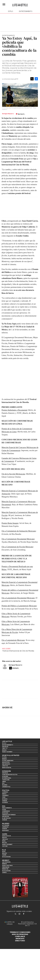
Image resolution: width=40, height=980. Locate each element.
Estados (5, 799)
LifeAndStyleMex (26, 914)
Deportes (5, 747)
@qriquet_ (21, 114)
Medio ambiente (7, 808)
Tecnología (6, 780)
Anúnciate (20, 939)
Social (4, 809)
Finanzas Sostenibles (9, 815)
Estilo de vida (6, 857)
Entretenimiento (26, 11)
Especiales (5, 830)
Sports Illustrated (11, 755)
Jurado (4, 872)
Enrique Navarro (15, 665)
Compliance (20, 936)
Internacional (7, 778)
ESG (3, 783)
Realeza (4, 837)
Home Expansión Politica (10, 775)
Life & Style (7, 741)
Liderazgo (5, 827)
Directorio (20, 941)
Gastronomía (6, 862)
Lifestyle (5, 766)
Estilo (11, 11)
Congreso (5, 795)
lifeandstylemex (21, 914)
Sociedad (5, 802)
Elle (4, 850)
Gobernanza (6, 811)
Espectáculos (7, 836)
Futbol (4, 757)
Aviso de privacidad (20, 934)
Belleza (4, 843)
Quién (5, 834)
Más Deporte (6, 764)
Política (6, 790)
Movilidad (5, 813)
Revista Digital (7, 768)
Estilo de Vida (6, 871)
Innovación (6, 816)
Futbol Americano (8, 761)
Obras (4, 782)
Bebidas (4, 864)
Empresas (5, 773)
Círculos (5, 839)
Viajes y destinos (7, 865)
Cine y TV (5, 748)
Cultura (5, 846)
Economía (5, 776)
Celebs (4, 855)
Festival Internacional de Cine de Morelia (18, 651)
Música (4, 750)
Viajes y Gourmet (7, 752)
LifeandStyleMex (16, 914)
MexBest (6, 860)
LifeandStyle (6, 787)
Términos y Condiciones (20, 932)
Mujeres (5, 785)
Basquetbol (6, 762)
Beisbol (4, 759)
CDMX (4, 797)
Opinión (5, 801)
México (4, 794)
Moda (4, 841)
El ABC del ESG (6, 818)
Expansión (6, 771)
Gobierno (5, 792)
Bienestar (5, 869)
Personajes (6, 867)
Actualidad (6, 825)
